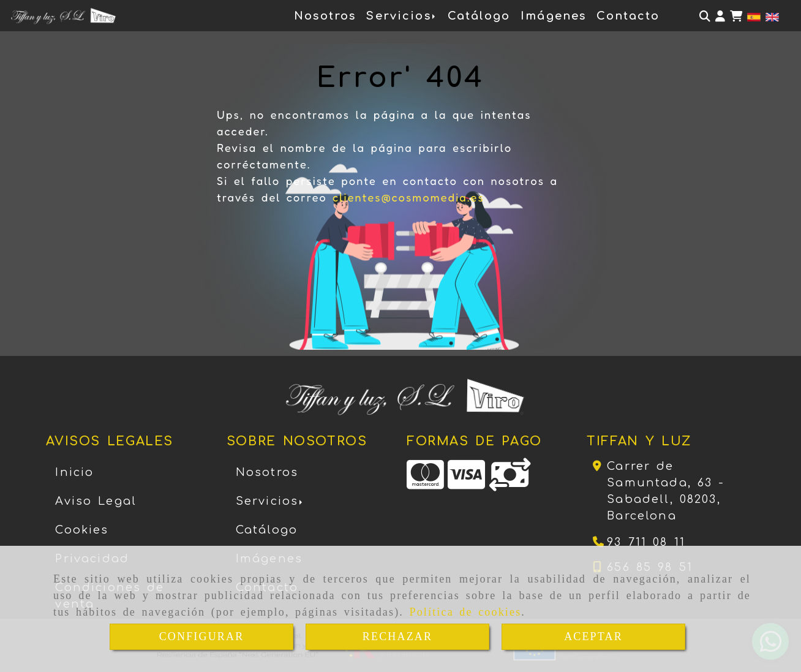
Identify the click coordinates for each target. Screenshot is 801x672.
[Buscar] (705, 16)
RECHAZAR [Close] (397, 636)
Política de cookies (466, 612)
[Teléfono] (639, 542)
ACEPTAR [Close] (593, 636)
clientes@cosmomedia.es (408, 197)
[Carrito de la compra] (736, 16)
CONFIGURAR (202, 636)
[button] (720, 16)
